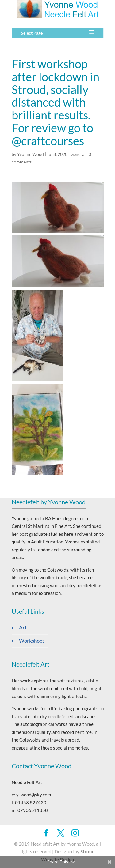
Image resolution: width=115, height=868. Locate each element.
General (78, 154)
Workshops (32, 641)
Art (23, 628)
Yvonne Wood (31, 154)
